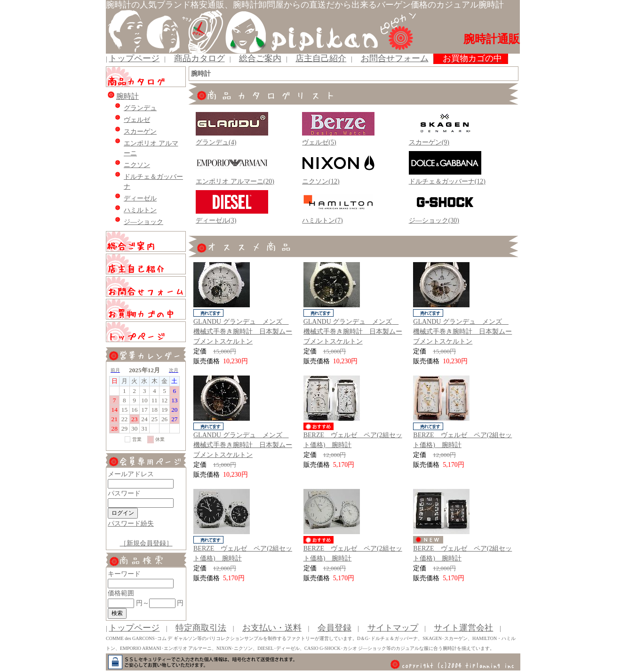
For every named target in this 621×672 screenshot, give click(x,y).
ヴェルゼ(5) (319, 142)
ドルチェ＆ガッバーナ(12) (447, 181)
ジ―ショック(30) (434, 220)
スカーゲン (140, 132)
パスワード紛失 (131, 524)
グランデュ (140, 108)
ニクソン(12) (321, 181)
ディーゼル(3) (216, 220)
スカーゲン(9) (429, 142)
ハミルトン (140, 210)
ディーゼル (140, 198)
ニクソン (137, 165)
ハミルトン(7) (322, 220)
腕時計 (127, 96)
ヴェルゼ (137, 120)
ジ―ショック (143, 222)
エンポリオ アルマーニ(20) (235, 181)
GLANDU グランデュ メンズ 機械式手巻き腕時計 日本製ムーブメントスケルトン (243, 332)
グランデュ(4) (216, 142)
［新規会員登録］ (146, 543)
